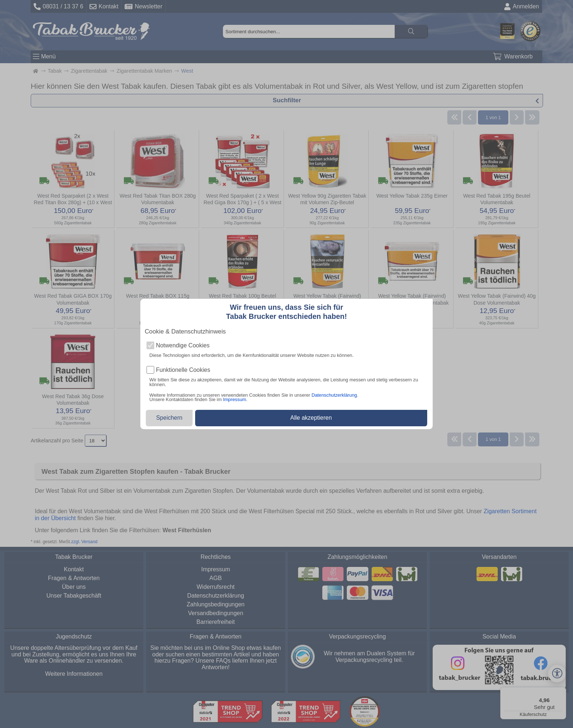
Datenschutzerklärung (334, 395)
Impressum (234, 399)
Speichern (169, 418)
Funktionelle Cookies (183, 370)
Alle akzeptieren (311, 418)
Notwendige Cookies (183, 346)
